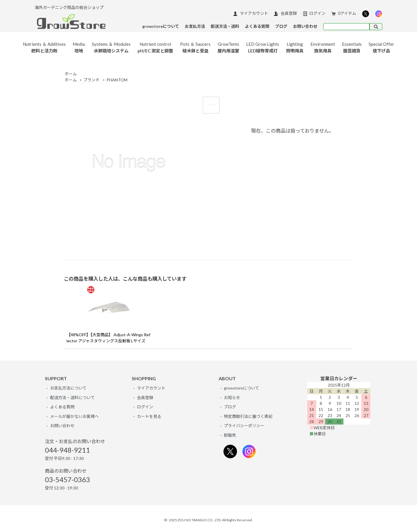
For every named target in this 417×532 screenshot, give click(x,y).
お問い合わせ (62, 426)
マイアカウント (251, 13)
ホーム (71, 74)
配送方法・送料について (72, 397)
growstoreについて (242, 388)
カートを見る (149, 416)
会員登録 (285, 13)
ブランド (92, 80)
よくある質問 (62, 407)
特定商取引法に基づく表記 (248, 416)
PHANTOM (117, 80)
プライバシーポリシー (244, 426)
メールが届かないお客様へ (74, 416)
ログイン (314, 13)
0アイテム (344, 13)
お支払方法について (68, 388)
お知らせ (232, 397)
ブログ (230, 407)
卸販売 (230, 435)
